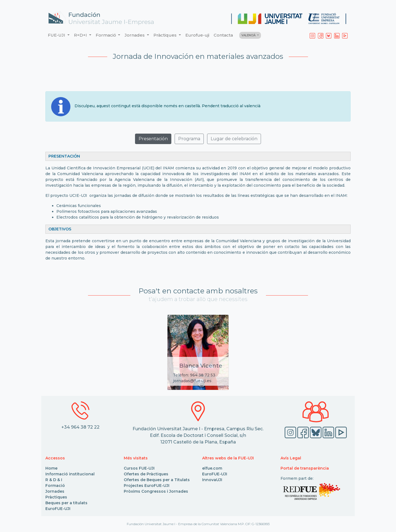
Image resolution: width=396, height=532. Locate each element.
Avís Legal (291, 458)
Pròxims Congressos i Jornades (156, 491)
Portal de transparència (305, 468)
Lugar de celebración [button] (234, 139)
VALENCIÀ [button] (249, 35)
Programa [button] (189, 139)
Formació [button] (106, 35)
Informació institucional (70, 474)
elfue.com (212, 468)
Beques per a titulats (66, 503)
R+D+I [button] (81, 35)
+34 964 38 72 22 (80, 427)
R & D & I (54, 480)
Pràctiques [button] (166, 35)
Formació (55, 486)
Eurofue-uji (197, 35)
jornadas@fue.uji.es (192, 381)
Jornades (55, 491)
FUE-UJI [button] (57, 35)
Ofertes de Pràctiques (146, 474)
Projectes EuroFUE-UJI (147, 486)
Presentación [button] (153, 139)
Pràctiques (56, 497)
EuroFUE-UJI (58, 509)
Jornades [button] (135, 35)
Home (51, 468)
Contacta (223, 35)
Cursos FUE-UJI (139, 468)
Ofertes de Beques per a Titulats (157, 480)
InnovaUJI (212, 480)
